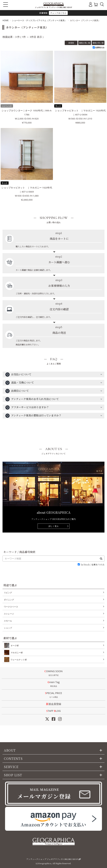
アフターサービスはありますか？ (27, 407)
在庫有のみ (100, 47)
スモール (8, 621)
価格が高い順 (85, 43)
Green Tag (54, 684)
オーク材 (14, 645)
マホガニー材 (16, 652)
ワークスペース (11, 607)
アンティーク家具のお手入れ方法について (32, 399)
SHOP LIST (13, 775)
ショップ (8, 628)
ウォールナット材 (18, 660)
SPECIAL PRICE (54, 695)
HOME (6, 20)
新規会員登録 (54, 704)
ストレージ (9, 614)
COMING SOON (54, 673)
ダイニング (9, 600)
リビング (8, 593)
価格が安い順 (98, 43)
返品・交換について (20, 383)
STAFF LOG (54, 711)
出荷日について (17, 391)
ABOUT (10, 750)
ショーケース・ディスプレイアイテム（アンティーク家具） (39, 20)
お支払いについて (18, 375)
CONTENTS (13, 758)
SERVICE (11, 767)
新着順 (71, 43)
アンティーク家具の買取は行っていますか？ (33, 416)
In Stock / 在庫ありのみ (93, 565)
